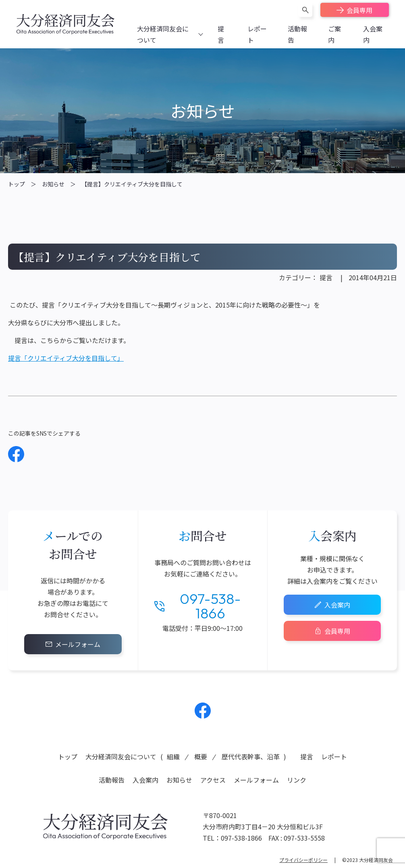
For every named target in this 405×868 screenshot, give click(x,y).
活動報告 (112, 780)
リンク (297, 780)
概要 (201, 756)
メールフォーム (78, 644)
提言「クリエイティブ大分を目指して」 (66, 358)
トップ (17, 184)
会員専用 (359, 10)
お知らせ (53, 184)
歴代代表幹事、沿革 (251, 756)
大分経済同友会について (121, 756)
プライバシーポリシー (303, 860)
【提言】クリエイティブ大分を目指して (132, 184)
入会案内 (337, 605)
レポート (334, 756)
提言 (326, 277)
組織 (173, 756)
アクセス (213, 780)
